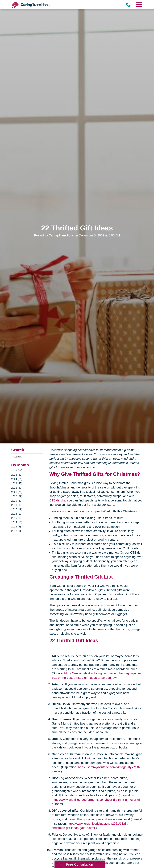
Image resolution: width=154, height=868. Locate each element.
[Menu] (139, 5)
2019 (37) (17, 501)
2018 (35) (17, 505)
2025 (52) (17, 475)
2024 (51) (17, 479)
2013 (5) (16, 527)
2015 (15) (17, 518)
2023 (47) (17, 483)
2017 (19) (17, 509)
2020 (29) (17, 496)
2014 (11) (17, 522)
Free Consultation (80, 864)
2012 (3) (16, 531)
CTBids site (57, 500)
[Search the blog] (27, 457)
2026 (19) (17, 470)
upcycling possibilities (97, 819)
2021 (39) (17, 492)
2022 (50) (17, 488)
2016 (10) (17, 514)
